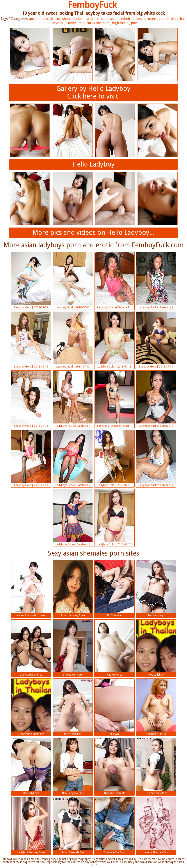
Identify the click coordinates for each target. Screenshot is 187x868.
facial (77, 19)
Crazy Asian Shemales (31, 707)
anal (32, 19)
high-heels (120, 23)
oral (104, 19)
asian (114, 19)
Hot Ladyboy (156, 648)
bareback (46, 19)
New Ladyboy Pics (73, 766)
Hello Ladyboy (93, 164)
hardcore (92, 19)
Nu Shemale (114, 589)
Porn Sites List (73, 707)
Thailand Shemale (114, 766)
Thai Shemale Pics (156, 766)
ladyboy (57, 23)
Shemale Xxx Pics (114, 826)
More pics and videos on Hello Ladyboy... (93, 232)
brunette (151, 19)
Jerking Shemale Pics (156, 826)
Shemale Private (73, 648)
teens (137, 19)
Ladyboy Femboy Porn (31, 826)
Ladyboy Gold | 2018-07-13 (31, 281)
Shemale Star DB (156, 707)
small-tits (168, 19)
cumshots (63, 19)
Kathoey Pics (114, 648)
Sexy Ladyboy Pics (31, 648)
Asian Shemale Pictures (31, 589)
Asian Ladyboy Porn (73, 589)
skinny (71, 23)
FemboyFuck (92, 5)
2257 (94, 865)
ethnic (126, 19)
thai (182, 19)
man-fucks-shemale (94, 23)
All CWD (114, 707)
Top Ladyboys (156, 589)
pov (134, 23)
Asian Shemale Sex (73, 826)
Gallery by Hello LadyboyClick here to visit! (93, 92)
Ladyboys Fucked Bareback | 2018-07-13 (114, 281)
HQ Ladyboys (31, 766)
